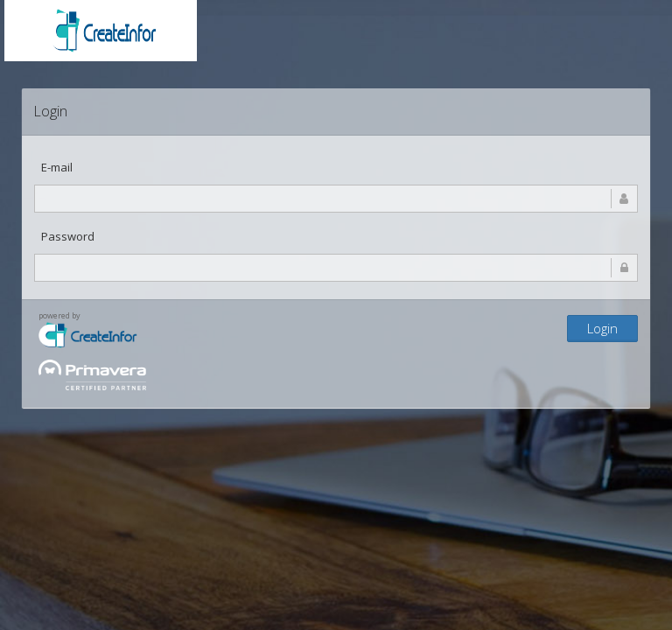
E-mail (57, 167)
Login (602, 328)
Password (68, 236)
